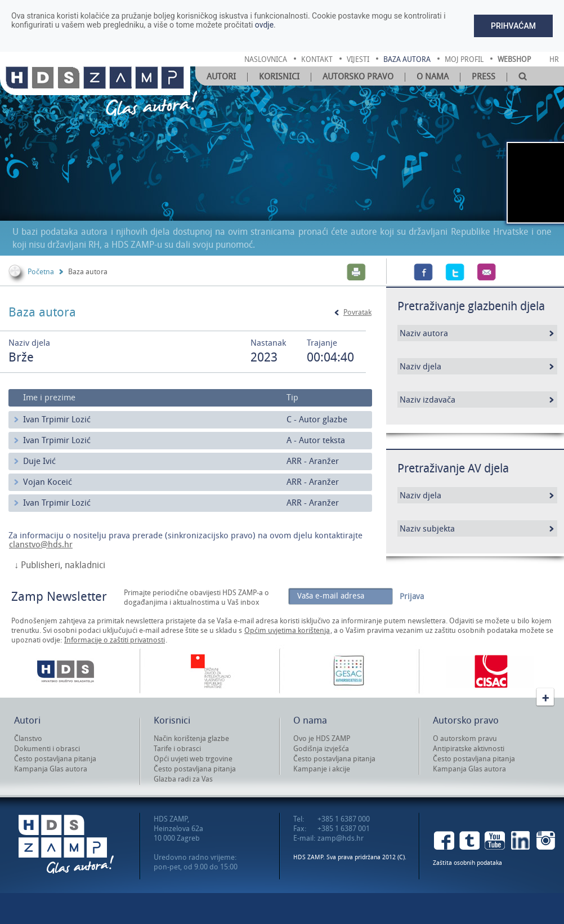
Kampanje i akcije (322, 769)
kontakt (317, 59)
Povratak (357, 312)
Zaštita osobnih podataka (467, 863)
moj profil (464, 59)
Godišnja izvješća (321, 749)
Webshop (514, 59)
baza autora (407, 59)
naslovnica (266, 59)
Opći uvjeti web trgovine (193, 759)
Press (484, 77)
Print (356, 272)
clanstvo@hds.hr (41, 544)
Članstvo (28, 738)
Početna (41, 272)
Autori (221, 77)
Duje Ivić (39, 461)
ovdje (264, 25)
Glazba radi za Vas (183, 779)
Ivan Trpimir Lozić (57, 419)
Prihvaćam (513, 26)
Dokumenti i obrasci (47, 749)
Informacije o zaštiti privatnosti (115, 640)
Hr (554, 59)
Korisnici (279, 77)
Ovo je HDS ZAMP (322, 738)
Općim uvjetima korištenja (287, 630)
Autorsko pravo (358, 77)
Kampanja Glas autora (51, 769)
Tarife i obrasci (177, 749)
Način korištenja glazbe (191, 738)
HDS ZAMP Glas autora (66, 844)
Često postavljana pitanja (55, 759)
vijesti (358, 59)
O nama (433, 77)
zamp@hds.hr (341, 838)
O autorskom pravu (465, 738)
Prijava (412, 597)
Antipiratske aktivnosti (469, 749)
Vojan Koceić (48, 482)
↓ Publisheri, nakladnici (60, 565)
